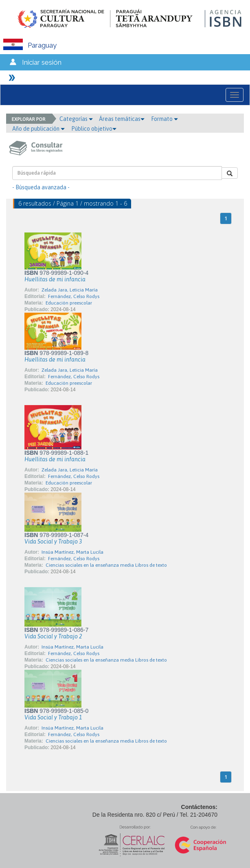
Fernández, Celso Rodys (74, 296)
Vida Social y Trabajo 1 (53, 717)
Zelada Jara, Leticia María (70, 290)
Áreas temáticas (122, 119)
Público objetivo (94, 129)
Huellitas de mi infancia (55, 279)
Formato (164, 119)
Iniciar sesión (42, 62)
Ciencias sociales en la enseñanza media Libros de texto (106, 565)
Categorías (76, 119)
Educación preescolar (69, 303)
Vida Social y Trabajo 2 (53, 636)
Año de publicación (38, 129)
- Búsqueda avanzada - (41, 187)
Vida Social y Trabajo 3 (53, 541)
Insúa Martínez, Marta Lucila (72, 552)
